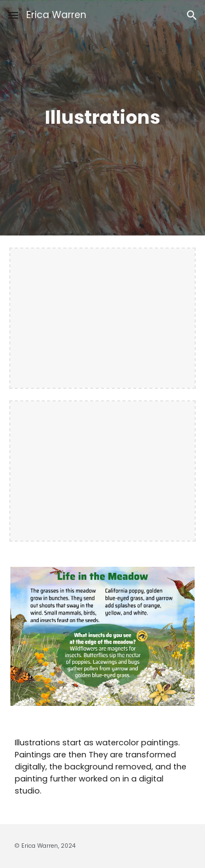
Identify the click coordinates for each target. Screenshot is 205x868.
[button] (13, 15)
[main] (103, 118)
